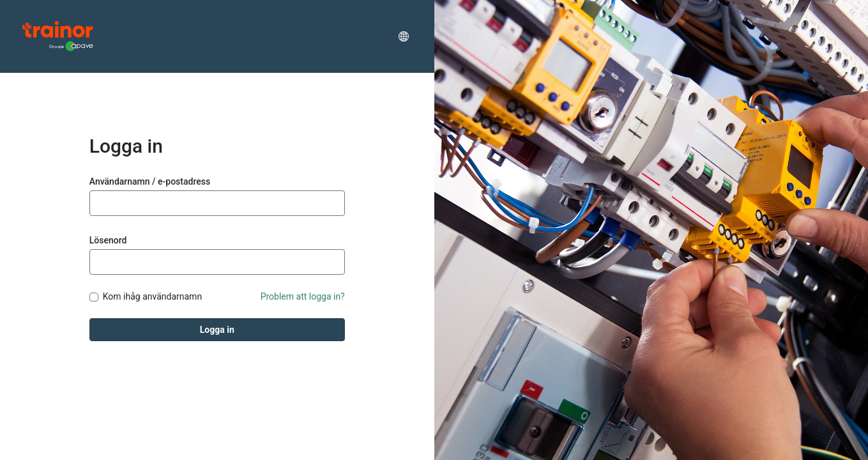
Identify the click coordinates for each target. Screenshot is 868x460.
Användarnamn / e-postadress (150, 181)
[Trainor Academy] (58, 36)
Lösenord (108, 240)
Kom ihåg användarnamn (152, 297)
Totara (73, 439)
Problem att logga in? (303, 296)
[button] (404, 36)
